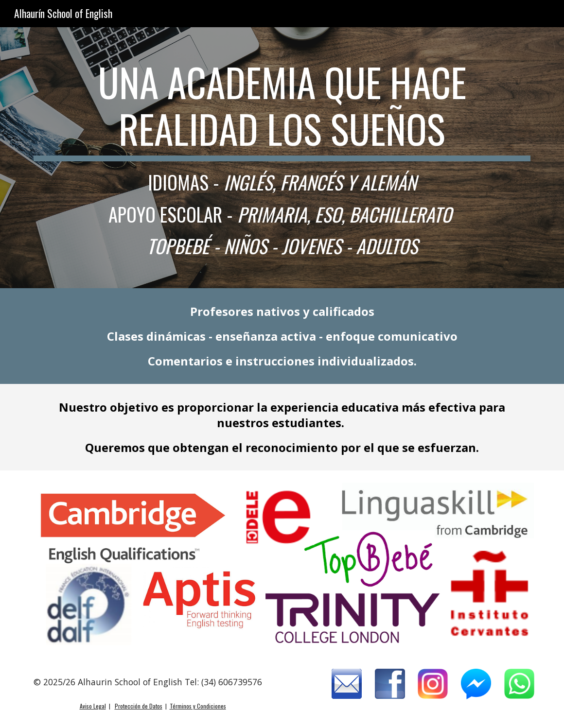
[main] (282, 158)
